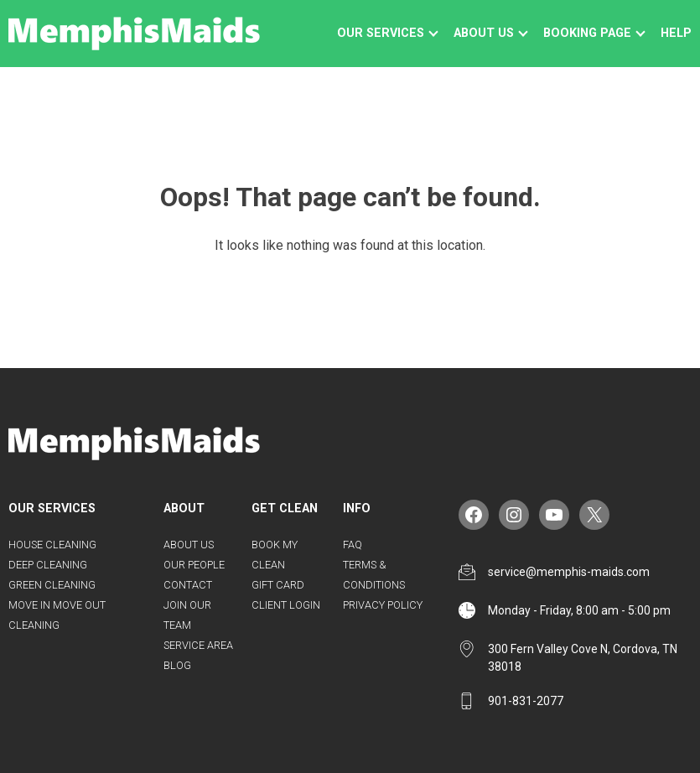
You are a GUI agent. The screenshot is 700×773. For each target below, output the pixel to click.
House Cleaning (52, 545)
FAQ (353, 545)
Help (676, 33)
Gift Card (278, 585)
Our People (194, 565)
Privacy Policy (383, 605)
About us (484, 33)
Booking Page (587, 33)
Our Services (381, 33)
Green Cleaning (52, 585)
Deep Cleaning (48, 565)
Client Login (286, 605)
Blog (177, 665)
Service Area (198, 645)
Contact (188, 585)
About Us (189, 545)
